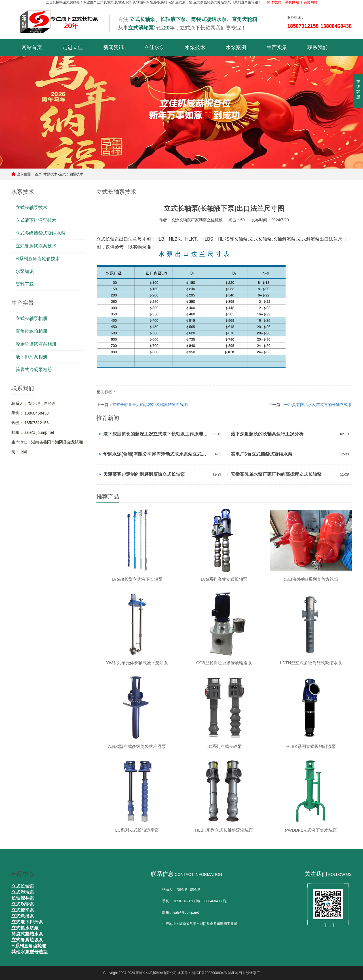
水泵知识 (25, 271)
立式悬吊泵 (23, 916)
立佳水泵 (154, 47)
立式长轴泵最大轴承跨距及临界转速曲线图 (150, 405)
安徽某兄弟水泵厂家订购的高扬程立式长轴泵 (276, 474)
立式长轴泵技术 (71, 174)
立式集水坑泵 (25, 928)
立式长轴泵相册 (31, 318)
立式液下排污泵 (27, 922)
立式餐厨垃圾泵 (27, 940)
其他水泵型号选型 (29, 952)
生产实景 (277, 47)
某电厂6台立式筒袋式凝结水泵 (262, 454)
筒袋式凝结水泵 (27, 934)
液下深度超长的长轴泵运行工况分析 (267, 434)
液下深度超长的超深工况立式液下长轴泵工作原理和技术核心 (156, 434)
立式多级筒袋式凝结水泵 (41, 233)
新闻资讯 (113, 47)
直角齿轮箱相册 (31, 331)
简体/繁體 (274, 2)
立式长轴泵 (23, 886)
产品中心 (23, 874)
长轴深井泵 (23, 898)
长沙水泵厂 (251, 973)
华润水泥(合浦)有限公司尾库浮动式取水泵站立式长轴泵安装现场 (156, 454)
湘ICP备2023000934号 (210, 973)
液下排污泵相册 (31, 357)
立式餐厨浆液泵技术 (36, 246)
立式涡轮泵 (23, 904)
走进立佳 (73, 47)
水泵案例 (236, 47)
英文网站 (311, 2)
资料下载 (25, 284)
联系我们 (318, 47)
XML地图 (235, 973)
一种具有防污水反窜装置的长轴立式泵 (318, 405)
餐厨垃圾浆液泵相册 (36, 344)
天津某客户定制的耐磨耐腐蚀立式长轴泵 (144, 474)
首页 (38, 174)
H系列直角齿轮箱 (29, 946)
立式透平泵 (23, 910)
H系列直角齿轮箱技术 (38, 259)
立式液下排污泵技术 (36, 220)
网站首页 (32, 47)
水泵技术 (195, 47)
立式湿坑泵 (23, 892)
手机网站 (292, 2)
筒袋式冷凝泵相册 (34, 370)
